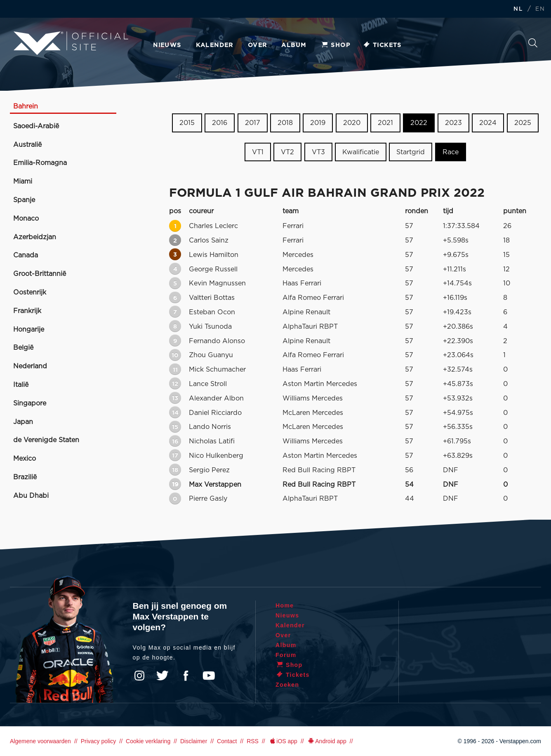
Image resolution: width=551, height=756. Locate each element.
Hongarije (29, 330)
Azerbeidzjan (35, 237)
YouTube (209, 676)
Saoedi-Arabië (36, 126)
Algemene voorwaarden (40, 741)
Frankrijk (27, 311)
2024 (488, 123)
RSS (253, 741)
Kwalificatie (361, 152)
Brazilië (25, 477)
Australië (27, 145)
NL (518, 9)
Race (451, 152)
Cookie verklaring (148, 741)
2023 (453, 123)
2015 (187, 123)
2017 (253, 123)
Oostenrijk (30, 292)
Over (258, 45)
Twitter (162, 676)
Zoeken (533, 43)
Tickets (382, 45)
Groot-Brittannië (40, 274)
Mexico (25, 459)
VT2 (287, 152)
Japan (23, 422)
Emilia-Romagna (40, 163)
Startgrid (411, 152)
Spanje (24, 200)
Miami (23, 181)
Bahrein (26, 106)
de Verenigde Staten (46, 440)
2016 (220, 123)
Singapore (30, 403)
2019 (318, 123)
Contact (227, 741)
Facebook (186, 676)
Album (294, 45)
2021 (385, 123)
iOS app (283, 741)
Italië (21, 385)
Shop (335, 45)
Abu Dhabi (31, 496)
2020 (352, 123)
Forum (286, 655)
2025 (523, 123)
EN (540, 9)
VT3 (318, 152)
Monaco (26, 219)
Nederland (30, 366)
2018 (285, 123)
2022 (419, 123)
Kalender (215, 45)
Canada (26, 255)
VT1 (258, 152)
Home (285, 605)
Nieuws (167, 45)
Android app (327, 741)
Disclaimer (194, 741)
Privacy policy (99, 741)
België (23, 348)
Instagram (139, 676)
